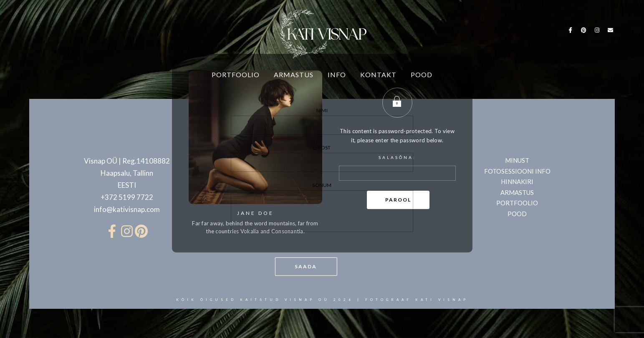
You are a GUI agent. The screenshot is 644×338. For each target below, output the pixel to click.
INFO (337, 74)
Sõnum (322, 209)
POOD (422, 74)
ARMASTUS (294, 74)
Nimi (322, 121)
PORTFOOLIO (236, 74)
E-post (322, 158)
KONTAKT (378, 74)
